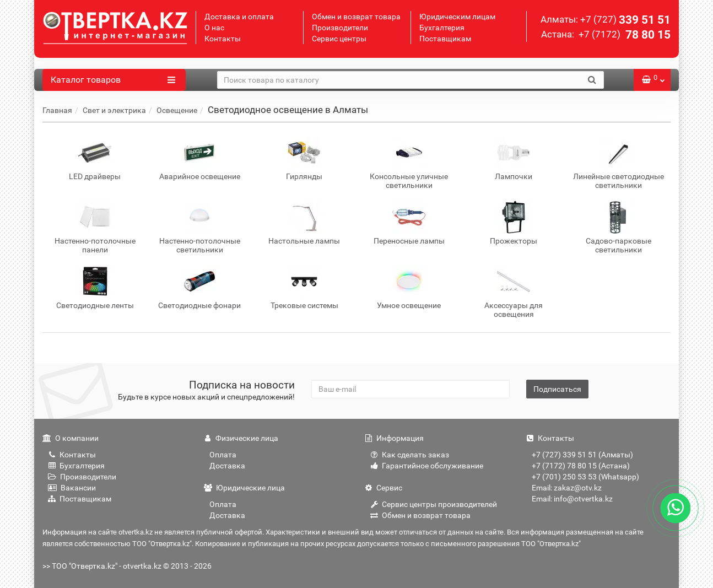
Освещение (177, 110)
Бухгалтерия (442, 28)
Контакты (223, 39)
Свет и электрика (114, 110)
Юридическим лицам (457, 17)
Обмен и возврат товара (356, 17)
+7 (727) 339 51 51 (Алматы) (582, 455)
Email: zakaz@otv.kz (567, 488)
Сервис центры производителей (434, 504)
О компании (71, 438)
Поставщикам (445, 39)
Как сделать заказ (410, 455)
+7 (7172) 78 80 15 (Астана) (581, 466)
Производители (340, 28)
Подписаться (557, 389)
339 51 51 (625, 20)
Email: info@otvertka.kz (572, 499)
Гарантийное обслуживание (427, 466)
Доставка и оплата (239, 17)
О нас (214, 28)
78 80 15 (623, 35)
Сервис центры (339, 39)
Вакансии (72, 488)
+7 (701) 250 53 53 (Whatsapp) (585, 477)
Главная (57, 110)
